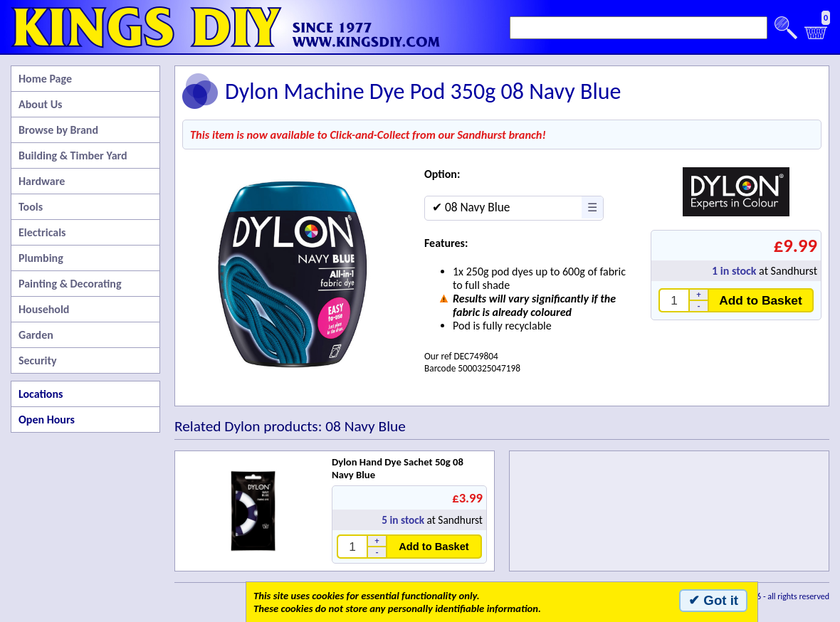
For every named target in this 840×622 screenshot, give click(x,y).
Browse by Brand (58, 130)
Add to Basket (761, 300)
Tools (31, 207)
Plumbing (41, 258)
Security (38, 360)
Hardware (42, 181)
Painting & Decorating (70, 284)
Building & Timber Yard (73, 155)
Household (44, 309)
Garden (36, 335)
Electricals (42, 232)
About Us (40, 104)
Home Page (45, 79)
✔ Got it (713, 600)
